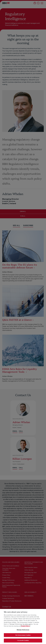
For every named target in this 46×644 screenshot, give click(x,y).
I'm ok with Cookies (23, 640)
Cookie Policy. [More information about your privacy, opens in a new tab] (25, 626)
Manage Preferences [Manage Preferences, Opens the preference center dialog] (23, 630)
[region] (23, 626)
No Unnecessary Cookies (23, 635)
